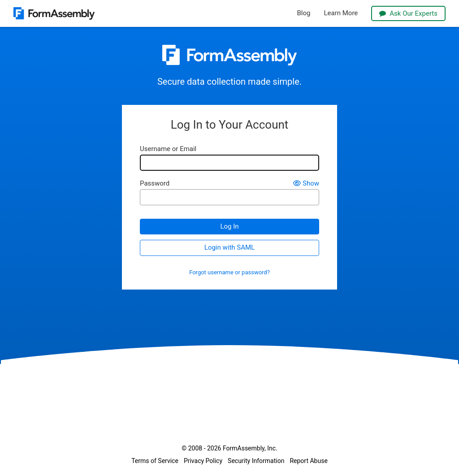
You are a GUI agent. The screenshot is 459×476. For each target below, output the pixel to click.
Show (306, 184)
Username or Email (168, 149)
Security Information (256, 461)
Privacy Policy (203, 461)
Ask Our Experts (408, 13)
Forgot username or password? (229, 273)
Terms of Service (155, 461)
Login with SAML (229, 247)
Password (155, 184)
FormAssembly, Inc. (250, 448)
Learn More (341, 13)
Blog (304, 13)
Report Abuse (308, 461)
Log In (229, 226)
